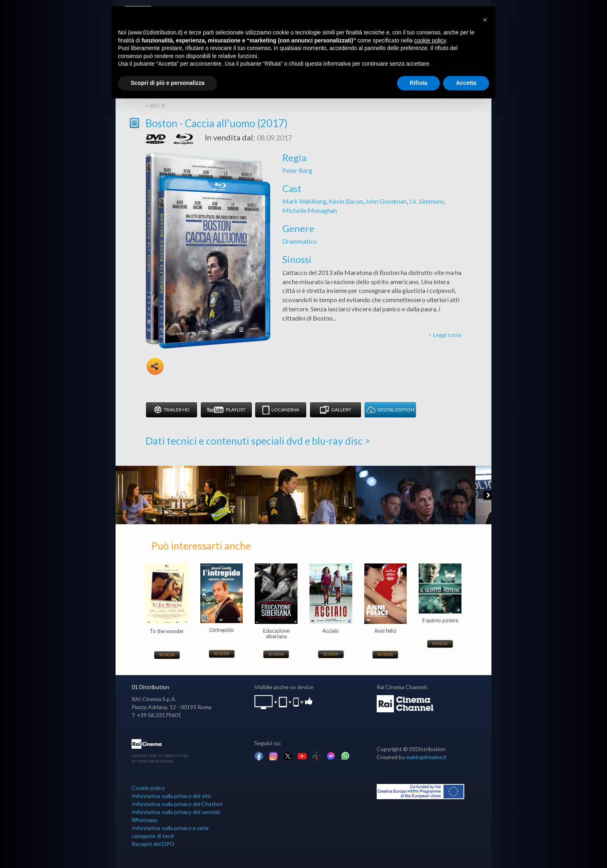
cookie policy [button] (430, 40)
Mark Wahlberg (304, 201)
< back (156, 105)
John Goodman (386, 201)
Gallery (335, 410)
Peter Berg (297, 170)
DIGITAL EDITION (390, 410)
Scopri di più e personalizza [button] (168, 83)
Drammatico (300, 241)
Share (155, 366)
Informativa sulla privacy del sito (171, 796)
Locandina (281, 410)
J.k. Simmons (426, 201)
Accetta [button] (466, 83)
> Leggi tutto (445, 335)
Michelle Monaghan (310, 210)
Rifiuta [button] (419, 83)
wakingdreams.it (426, 757)
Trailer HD (172, 410)
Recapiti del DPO (153, 844)
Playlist (226, 410)
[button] (485, 19)
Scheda (167, 655)
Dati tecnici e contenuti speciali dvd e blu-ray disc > (258, 441)
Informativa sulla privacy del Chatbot (177, 804)
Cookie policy (148, 788)
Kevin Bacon (346, 201)
